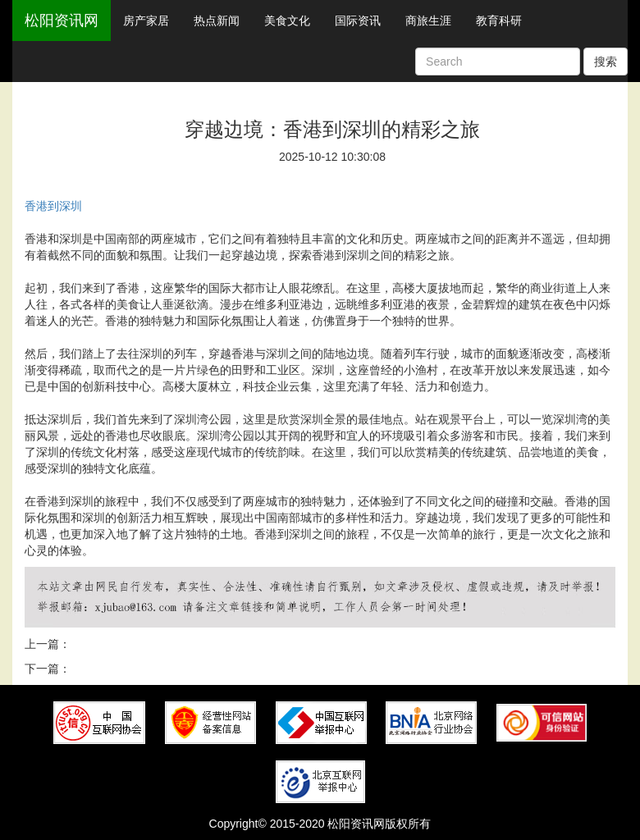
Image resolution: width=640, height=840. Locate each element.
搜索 (606, 62)
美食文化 (287, 21)
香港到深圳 (53, 206)
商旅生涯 (428, 21)
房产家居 (146, 21)
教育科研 (499, 21)
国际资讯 (358, 21)
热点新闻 (217, 21)
